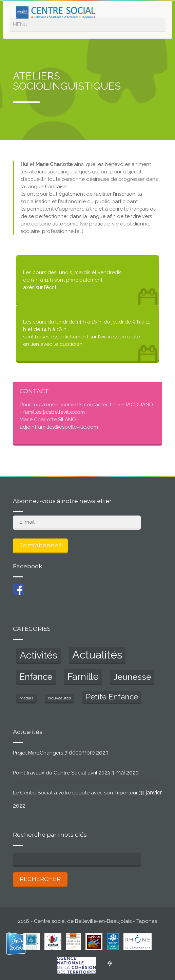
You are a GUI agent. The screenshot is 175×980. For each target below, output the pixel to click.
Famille (83, 677)
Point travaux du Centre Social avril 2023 (61, 773)
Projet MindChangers (38, 753)
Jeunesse (132, 677)
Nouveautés (60, 698)
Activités (38, 655)
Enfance (36, 677)
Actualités (97, 655)
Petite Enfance (112, 697)
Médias (26, 698)
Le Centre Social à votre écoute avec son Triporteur (75, 793)
